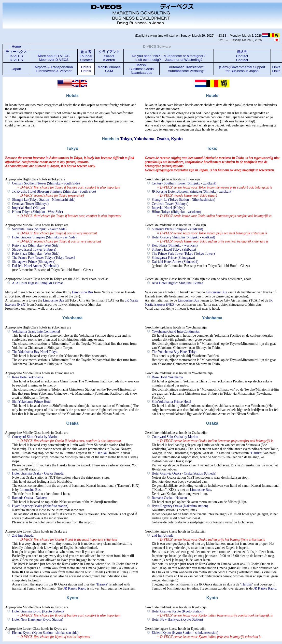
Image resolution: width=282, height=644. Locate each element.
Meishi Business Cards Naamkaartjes (141, 69)
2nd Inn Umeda (23, 535)
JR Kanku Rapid (75, 588)
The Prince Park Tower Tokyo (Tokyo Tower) (44, 258)
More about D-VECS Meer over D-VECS (54, 58)
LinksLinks (276, 69)
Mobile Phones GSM (109, 69)
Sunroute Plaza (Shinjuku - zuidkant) (177, 229)
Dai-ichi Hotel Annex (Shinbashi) (35, 266)
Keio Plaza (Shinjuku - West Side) (36, 245)
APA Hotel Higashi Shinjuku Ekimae (38, 283)
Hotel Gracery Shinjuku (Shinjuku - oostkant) (183, 237)
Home (16, 46)
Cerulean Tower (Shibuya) (30, 204)
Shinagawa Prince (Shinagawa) (34, 262)
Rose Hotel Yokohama (27, 377)
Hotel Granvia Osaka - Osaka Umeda (38, 473)
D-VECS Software (157, 46)
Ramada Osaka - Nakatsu (30, 498)
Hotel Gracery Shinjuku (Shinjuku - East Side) (44, 237)
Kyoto (177, 139)
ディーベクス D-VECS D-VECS (16, 56)
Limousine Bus (83, 292)
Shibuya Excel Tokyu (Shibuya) (34, 249)
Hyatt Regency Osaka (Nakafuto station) (40, 506)
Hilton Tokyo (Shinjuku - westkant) (176, 212)
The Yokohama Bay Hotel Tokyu (35, 352)
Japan (16, 69)
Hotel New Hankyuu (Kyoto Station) (38, 619)
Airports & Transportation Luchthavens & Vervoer (54, 69)
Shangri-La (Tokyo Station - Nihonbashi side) (44, 200)
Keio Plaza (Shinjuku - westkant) (175, 245)
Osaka (163, 139)
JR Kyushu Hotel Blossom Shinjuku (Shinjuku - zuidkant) (192, 191)
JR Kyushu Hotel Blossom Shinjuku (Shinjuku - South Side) (54, 191)
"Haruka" (102, 453)
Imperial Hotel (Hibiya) (28, 208)
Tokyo (126, 139)
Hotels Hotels (86, 69)
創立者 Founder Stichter (86, 56)
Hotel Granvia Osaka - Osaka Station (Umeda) (184, 473)
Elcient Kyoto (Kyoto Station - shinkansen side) (45, 633)
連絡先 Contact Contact (242, 56)
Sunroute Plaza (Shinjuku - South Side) (39, 229)
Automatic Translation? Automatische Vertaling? (186, 69)
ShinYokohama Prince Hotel (32, 402)
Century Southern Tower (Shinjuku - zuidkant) (184, 183)
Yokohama (144, 139)
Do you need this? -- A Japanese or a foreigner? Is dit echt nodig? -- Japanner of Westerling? (169, 58)
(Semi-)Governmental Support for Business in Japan (242, 69)
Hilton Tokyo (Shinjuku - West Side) (37, 212)
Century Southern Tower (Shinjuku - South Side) (46, 183)
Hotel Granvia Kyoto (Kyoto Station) (38, 611)
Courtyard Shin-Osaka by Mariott (35, 437)
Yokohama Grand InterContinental (36, 331)
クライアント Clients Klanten (109, 56)
